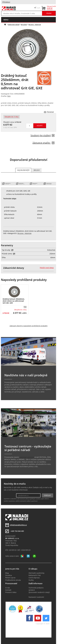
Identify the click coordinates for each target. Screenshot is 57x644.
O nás (8, 588)
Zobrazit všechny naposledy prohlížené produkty (29, 326)
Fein (9, 96)
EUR (39, 8)
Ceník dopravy (34, 578)
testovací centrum (27, 457)
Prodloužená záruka (13, 580)
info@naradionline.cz (18, 525)
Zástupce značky (43, 143)
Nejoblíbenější (23, 170)
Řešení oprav (10, 578)
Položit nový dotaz (47, 268)
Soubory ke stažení (42, 135)
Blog (7, 573)
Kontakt (8, 590)
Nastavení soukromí (36, 597)
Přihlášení (6, 2)
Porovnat (50, 112)
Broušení (24, 24)
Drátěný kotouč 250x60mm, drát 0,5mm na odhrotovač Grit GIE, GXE (14, 301)
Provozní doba (11, 592)
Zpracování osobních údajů (39, 592)
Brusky (37, 170)
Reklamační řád (35, 575)
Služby (31, 580)
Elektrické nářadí (14, 24)
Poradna (9, 575)
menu (6, 20)
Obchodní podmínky (36, 573)
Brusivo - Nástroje (35, 24)
